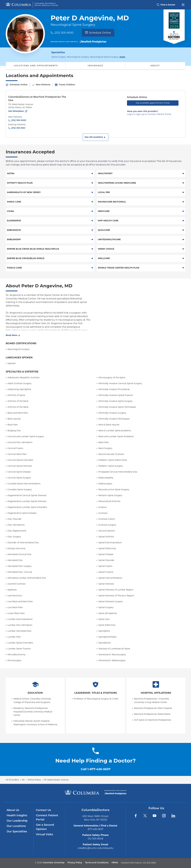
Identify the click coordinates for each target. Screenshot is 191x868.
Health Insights (17, 816)
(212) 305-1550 (18, 128)
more (122, 57)
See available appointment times (153, 103)
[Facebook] (136, 816)
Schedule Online (98, 33)
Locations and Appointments (36, 66)
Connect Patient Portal (47, 818)
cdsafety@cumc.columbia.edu (95, 848)
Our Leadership (17, 821)
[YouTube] (155, 816)
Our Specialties (17, 832)
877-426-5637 (95, 829)
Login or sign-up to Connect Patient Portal (149, 114)
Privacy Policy (75, 863)
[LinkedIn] (173, 816)
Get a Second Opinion (45, 827)
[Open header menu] (183, 4)
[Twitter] (145, 816)
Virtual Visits (44, 835)
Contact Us (43, 810)
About (155, 66)
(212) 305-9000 (64, 33)
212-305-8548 (95, 839)
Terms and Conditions (97, 863)
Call (96, 769)
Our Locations (16, 826)
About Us (13, 810)
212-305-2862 (150, 863)
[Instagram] (164, 816)
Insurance (95, 66)
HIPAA (115, 863)
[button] (95, 137)
